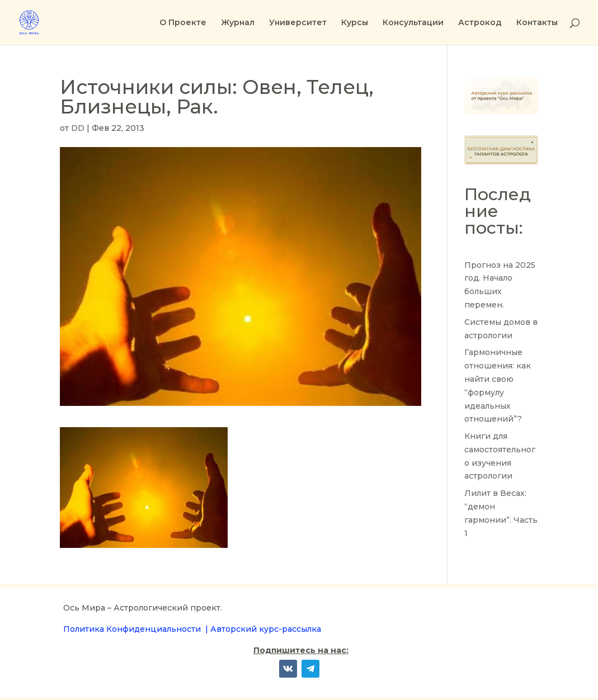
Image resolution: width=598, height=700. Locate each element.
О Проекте (183, 23)
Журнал (238, 23)
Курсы (355, 23)
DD (78, 128)
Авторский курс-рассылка (266, 629)
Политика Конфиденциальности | (137, 629)
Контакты (537, 23)
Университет (298, 23)
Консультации (413, 23)
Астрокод (480, 23)
